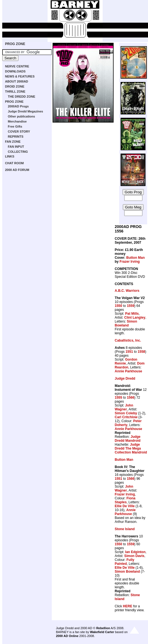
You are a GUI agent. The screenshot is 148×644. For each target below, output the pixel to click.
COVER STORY (19, 131)
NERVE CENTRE (17, 66)
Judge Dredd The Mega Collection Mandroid (131, 448)
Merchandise (17, 121)
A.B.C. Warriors (127, 291)
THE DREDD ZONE (22, 97)
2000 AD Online (67, 636)
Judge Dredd (125, 379)
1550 (118, 306)
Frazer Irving (130, 262)
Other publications (21, 116)
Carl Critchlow (126, 417)
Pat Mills (132, 314)
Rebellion (103, 628)
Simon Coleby (126, 413)
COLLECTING (18, 152)
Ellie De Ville (125, 506)
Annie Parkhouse (128, 371)
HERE (127, 606)
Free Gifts (15, 126)
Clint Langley (135, 318)
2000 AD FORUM (17, 170)
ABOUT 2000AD (17, 81)
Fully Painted (124, 562)
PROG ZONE (15, 44)
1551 (129, 352)
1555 (118, 398)
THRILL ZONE (15, 91)
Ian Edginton (135, 552)
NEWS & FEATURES (20, 76)
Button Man (135, 258)
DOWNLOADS (15, 71)
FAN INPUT (16, 147)
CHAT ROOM (14, 163)
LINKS (10, 156)
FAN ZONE (13, 142)
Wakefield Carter (102, 632)
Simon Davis (134, 556)
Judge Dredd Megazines (25, 111)
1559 (131, 306)
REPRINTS (16, 137)
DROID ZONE (15, 86)
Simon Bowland (126, 323)
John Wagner (124, 407)
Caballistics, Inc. (128, 340)
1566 (131, 398)
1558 (141, 352)
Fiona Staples (125, 500)
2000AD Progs (18, 106)
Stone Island (125, 529)
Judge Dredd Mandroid (128, 439)
